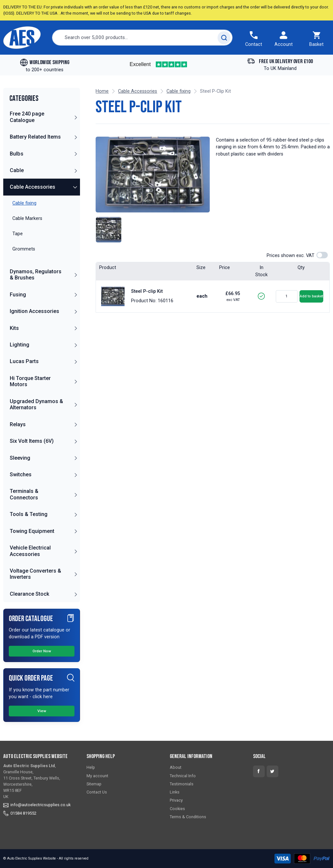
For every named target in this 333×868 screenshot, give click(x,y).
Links (175, 792)
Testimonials (182, 784)
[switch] (322, 255)
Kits (14, 328)
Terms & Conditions (188, 817)
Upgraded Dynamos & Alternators (36, 404)
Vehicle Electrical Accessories (30, 551)
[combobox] (142, 38)
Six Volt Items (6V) (32, 441)
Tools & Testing (29, 514)
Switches (21, 475)
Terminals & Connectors (24, 494)
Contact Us (97, 792)
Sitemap (94, 784)
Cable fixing (179, 91)
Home (102, 91)
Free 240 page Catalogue (27, 117)
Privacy (176, 800)
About (176, 767)
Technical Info (183, 776)
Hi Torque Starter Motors (30, 381)
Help (91, 767)
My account (97, 776)
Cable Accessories (33, 187)
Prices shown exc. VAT (291, 256)
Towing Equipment (32, 531)
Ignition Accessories (34, 311)
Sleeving (20, 458)
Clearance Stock (29, 594)
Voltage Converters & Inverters (35, 574)
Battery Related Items (35, 137)
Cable (17, 170)
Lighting (20, 345)
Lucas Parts (24, 361)
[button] (75, 117)
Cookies (177, 809)
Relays (18, 424)
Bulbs (17, 154)
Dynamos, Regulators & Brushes (36, 275)
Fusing (18, 295)
